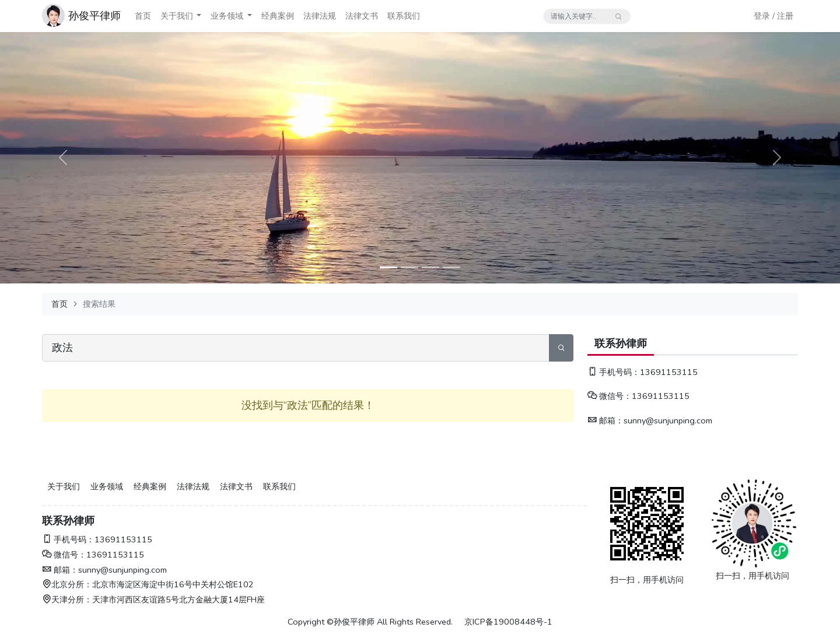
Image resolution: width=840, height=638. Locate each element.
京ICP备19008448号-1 (508, 622)
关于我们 (177, 16)
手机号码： (614, 372)
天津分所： (67, 600)
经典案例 (278, 16)
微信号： (610, 396)
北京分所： (67, 584)
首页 (143, 16)
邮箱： (605, 420)
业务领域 (227, 16)
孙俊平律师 (94, 16)
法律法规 (320, 16)
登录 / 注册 (773, 16)
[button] (199, 16)
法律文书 (362, 16)
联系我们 (404, 16)
